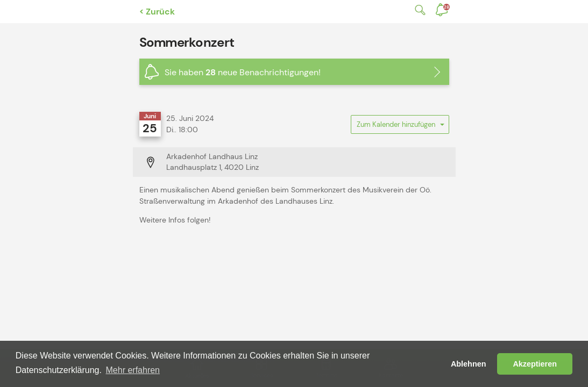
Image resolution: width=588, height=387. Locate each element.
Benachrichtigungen (447, 7)
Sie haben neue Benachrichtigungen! (243, 72)
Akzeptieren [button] (535, 364)
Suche (418, 10)
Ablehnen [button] (469, 364)
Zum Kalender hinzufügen (400, 127)
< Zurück (157, 12)
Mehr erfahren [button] (133, 370)
